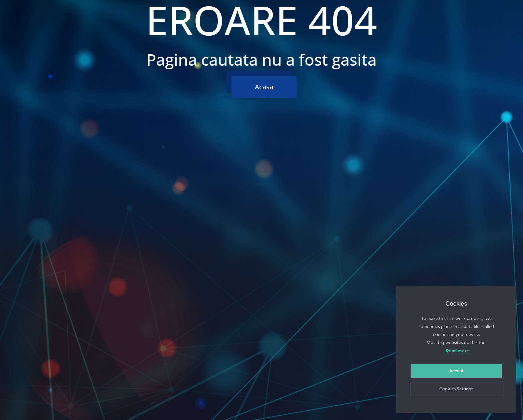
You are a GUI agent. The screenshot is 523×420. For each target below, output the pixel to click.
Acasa (264, 87)
